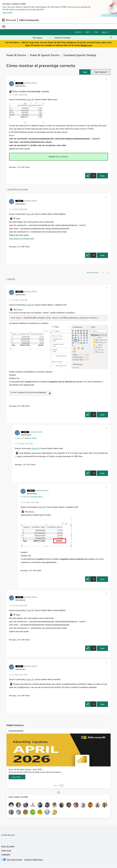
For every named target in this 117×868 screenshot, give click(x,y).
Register (78, 32)
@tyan (20, 309)
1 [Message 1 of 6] (17, 167)
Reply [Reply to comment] (102, 255)
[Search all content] (83, 38)
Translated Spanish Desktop (80, 55)
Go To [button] (105, 32)
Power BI (30, 99)
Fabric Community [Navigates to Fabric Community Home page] (29, 20)
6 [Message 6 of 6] (28, 571)
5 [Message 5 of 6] (23, 465)
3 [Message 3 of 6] (17, 247)
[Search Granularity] (42, 38)
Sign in (88, 32)
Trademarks (6, 854)
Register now (86, 45)
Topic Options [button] (100, 72)
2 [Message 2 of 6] (17, 696)
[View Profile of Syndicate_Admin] (30, 83)
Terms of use (6, 850)
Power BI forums (16, 55)
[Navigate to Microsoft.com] (9, 20)
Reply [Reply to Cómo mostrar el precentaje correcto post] (102, 176)
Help (96, 32)
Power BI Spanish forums (45, 55)
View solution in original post (22, 238)
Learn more (7, 12)
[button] (85, 72)
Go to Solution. (62, 157)
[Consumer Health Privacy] (33, 860)
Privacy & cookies (8, 846)
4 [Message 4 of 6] (17, 406)
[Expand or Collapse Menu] (4, 26)
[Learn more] (17, 777)
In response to (26, 438)
